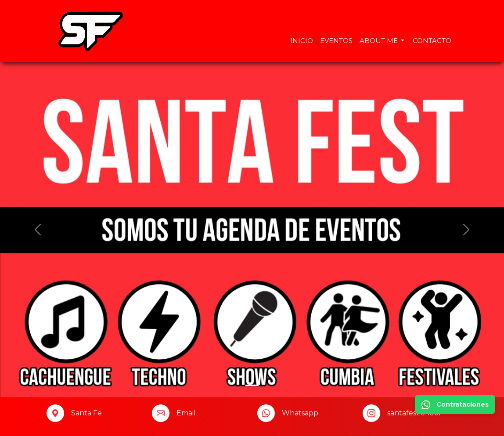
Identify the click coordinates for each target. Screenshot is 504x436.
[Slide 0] (252, 385)
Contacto (432, 41)
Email (186, 413)
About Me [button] (380, 41)
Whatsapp (300, 413)
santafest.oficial (414, 413)
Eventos (336, 41)
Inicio (302, 41)
